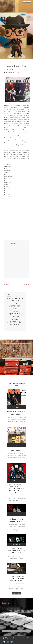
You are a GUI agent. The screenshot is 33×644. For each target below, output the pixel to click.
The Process (15, 318)
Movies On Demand (15, 305)
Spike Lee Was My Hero (15, 313)
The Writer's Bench (15, 321)
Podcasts (15, 308)
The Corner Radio (15, 315)
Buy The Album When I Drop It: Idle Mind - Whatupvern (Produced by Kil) (17, 413)
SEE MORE (16, 593)
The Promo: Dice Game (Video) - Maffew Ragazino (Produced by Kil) (17, 551)
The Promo (15, 320)
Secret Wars (15, 312)
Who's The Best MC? (15, 324)
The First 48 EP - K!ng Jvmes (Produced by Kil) (17, 450)
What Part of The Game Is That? (15, 323)
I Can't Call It (15, 302)
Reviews (15, 310)
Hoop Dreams (15, 300)
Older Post (26, 285)
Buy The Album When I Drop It (15, 299)
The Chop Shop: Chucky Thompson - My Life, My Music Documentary (16, 579)
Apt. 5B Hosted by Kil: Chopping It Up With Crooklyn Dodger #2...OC (16, 520)
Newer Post (7, 285)
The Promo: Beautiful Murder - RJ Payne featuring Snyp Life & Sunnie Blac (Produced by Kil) (16, 489)
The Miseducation (15, 316)
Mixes (13, 236)
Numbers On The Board (15, 307)
